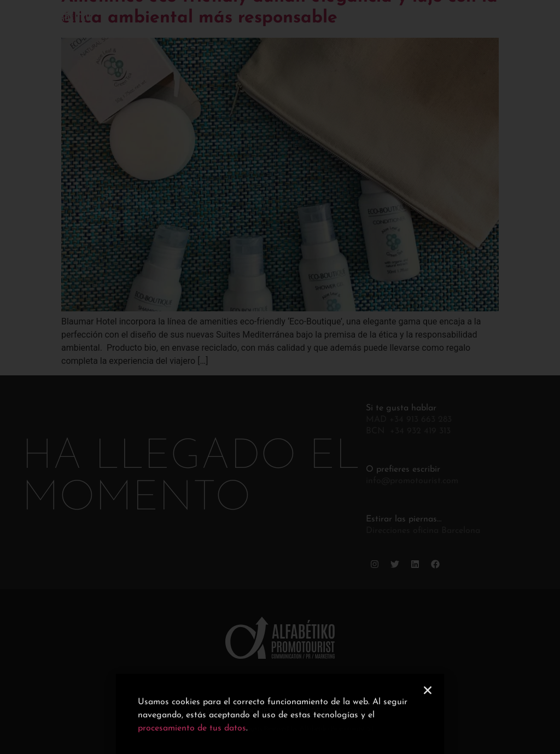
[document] (280, 377)
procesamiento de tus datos (192, 740)
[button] (428, 701)
